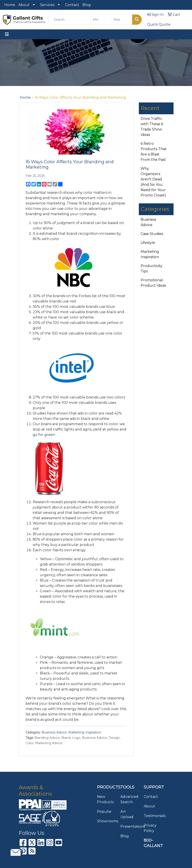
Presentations (129, 826)
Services (47, 5)
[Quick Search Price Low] (101, 20)
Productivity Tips (152, 269)
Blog (87, 5)
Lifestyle (148, 243)
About (24, 5)
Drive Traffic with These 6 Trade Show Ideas (152, 127)
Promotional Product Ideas (153, 283)
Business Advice (54, 732)
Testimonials (153, 816)
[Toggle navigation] (7, 34)
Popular (104, 812)
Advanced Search (129, 799)
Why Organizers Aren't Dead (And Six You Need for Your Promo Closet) (153, 182)
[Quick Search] (69, 20)
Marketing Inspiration (85, 732)
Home (10, 5)
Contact (72, 5)
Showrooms (106, 821)
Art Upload (127, 814)
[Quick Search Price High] (122, 20)
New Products (105, 799)
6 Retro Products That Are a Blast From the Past (154, 152)
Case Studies (152, 234)
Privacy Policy (150, 828)
